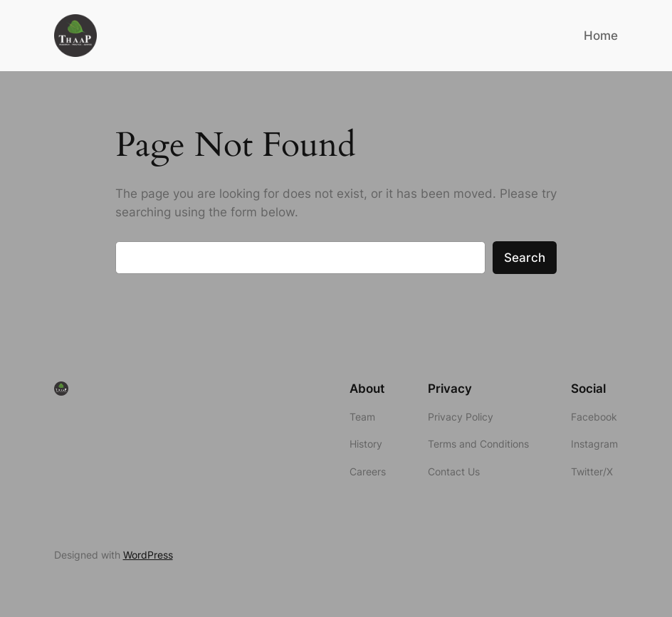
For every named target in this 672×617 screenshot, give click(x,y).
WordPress (148, 555)
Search (525, 258)
